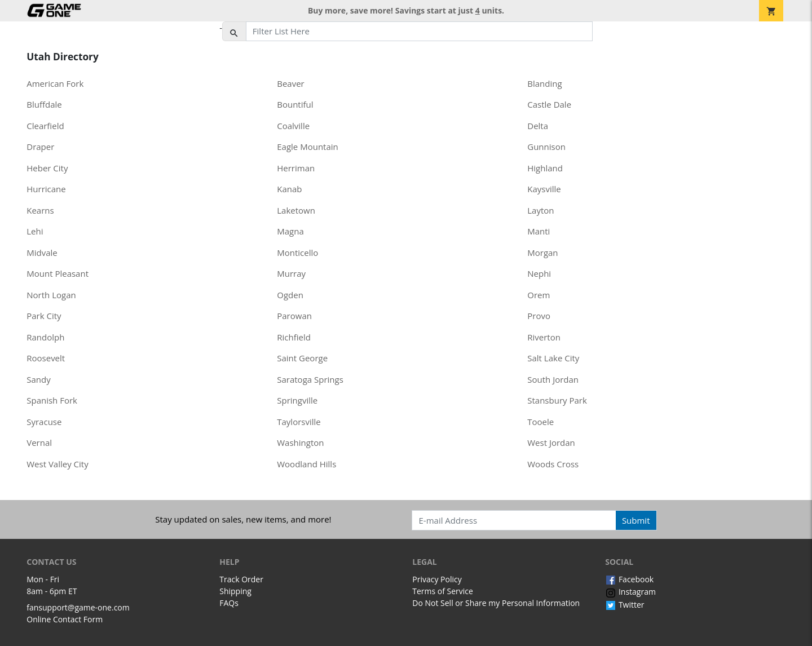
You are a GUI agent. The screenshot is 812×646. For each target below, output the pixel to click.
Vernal (39, 443)
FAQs (229, 603)
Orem (539, 295)
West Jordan (551, 443)
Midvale (42, 253)
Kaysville (544, 189)
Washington (300, 443)
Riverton (544, 337)
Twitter (625, 605)
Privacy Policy (437, 579)
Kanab (289, 189)
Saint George (302, 358)
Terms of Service (443, 591)
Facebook (629, 579)
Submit (636, 520)
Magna (290, 231)
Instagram (630, 592)
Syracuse (44, 422)
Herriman (296, 168)
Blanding (544, 83)
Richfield (294, 337)
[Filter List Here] (419, 32)
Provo (539, 316)
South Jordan (553, 379)
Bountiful (295, 104)
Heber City (47, 168)
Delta (538, 126)
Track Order (241, 579)
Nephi (539, 273)
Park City (44, 316)
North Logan (51, 295)
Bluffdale (44, 104)
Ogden (290, 295)
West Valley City (57, 464)
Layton (540, 210)
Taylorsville (299, 422)
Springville (297, 400)
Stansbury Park (557, 400)
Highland (545, 168)
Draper (40, 147)
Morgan (542, 253)
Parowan (294, 316)
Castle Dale (549, 104)
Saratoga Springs (310, 379)
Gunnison (546, 147)
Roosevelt (46, 358)
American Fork (55, 83)
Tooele (540, 422)
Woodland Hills (306, 464)
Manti (539, 231)
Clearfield (45, 126)
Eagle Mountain (308, 147)
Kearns (40, 210)
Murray (291, 273)
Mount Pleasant (58, 273)
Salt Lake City (553, 358)
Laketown (296, 210)
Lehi (35, 231)
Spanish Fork (52, 400)
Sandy (38, 379)
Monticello (297, 253)
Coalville (293, 126)
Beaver (291, 83)
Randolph (45, 337)
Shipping (235, 591)
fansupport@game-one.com (78, 607)
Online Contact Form (65, 619)
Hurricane (46, 189)
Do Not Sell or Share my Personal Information (496, 603)
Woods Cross (553, 464)
